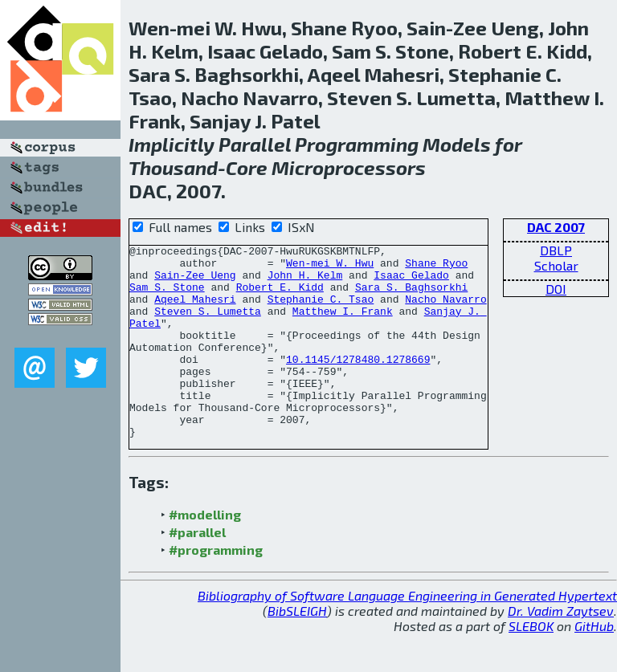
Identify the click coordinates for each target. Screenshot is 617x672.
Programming (357, 144)
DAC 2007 (556, 227)
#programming (216, 588)
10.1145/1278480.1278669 (358, 383)
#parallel (197, 570)
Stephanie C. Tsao (321, 311)
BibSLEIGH (297, 649)
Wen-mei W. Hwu (330, 267)
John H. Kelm (305, 282)
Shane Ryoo (436, 267)
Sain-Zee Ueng (195, 282)
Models (457, 144)
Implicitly (172, 144)
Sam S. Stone (167, 296)
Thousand (173, 167)
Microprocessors (349, 167)
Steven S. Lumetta (208, 325)
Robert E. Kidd (280, 296)
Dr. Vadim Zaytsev (561, 649)
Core (247, 167)
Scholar (556, 265)
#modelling (205, 553)
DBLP (556, 250)
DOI (556, 289)
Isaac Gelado (411, 282)
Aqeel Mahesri (195, 311)
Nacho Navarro (445, 311)
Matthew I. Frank (343, 325)
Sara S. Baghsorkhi (411, 296)
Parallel (255, 144)
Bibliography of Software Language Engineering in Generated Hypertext (407, 634)
